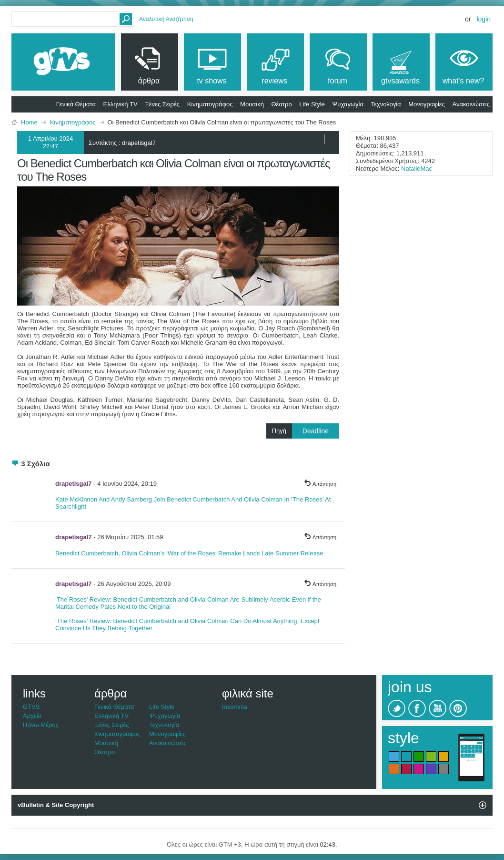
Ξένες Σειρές (162, 104)
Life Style (312, 104)
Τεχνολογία (386, 104)
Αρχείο (32, 716)
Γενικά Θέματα (76, 104)
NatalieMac (417, 169)
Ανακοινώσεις (471, 104)
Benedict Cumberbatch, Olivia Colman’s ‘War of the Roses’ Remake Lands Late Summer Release (189, 553)
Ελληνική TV (121, 104)
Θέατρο (282, 104)
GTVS (31, 707)
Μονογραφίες (427, 104)
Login (484, 19)
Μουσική (252, 104)
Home (29, 122)
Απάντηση (320, 484)
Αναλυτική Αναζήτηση (166, 19)
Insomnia (235, 707)
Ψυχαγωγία (348, 104)
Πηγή (306, 431)
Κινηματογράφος (210, 104)
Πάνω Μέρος (41, 725)
